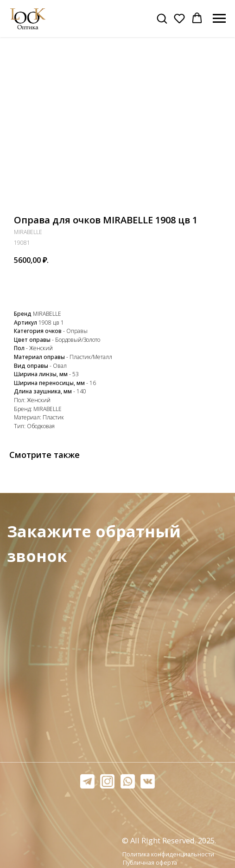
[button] (162, 18)
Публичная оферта (150, 863)
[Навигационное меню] (219, 19)
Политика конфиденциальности (168, 854)
